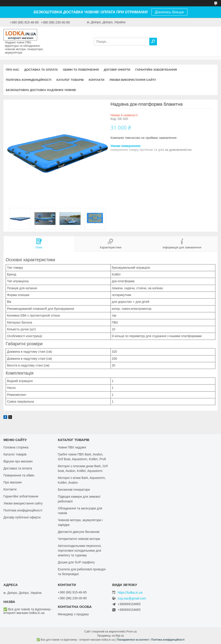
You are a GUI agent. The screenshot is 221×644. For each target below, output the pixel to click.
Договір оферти (117, 70)
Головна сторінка (16, 447)
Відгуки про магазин (18, 461)
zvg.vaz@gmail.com (132, 598)
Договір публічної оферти (22, 517)
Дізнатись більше (169, 12)
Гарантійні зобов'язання (156, 70)
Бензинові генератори (74, 490)
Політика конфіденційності (29, 80)
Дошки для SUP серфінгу (76, 562)
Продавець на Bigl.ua (110, 636)
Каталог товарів (70, 80)
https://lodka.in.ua (130, 593)
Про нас (13, 70)
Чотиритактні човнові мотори (79, 539)
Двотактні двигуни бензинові (78, 532)
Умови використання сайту (133, 80)
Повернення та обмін (19, 475)
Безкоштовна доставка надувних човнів (41, 90)
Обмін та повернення (81, 70)
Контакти (97, 80)
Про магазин (13, 482)
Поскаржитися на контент (133, 640)
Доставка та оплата (41, 70)
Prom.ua (132, 632)
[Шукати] (153, 42)
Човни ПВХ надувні (72, 447)
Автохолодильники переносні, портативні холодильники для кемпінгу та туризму (80, 551)
